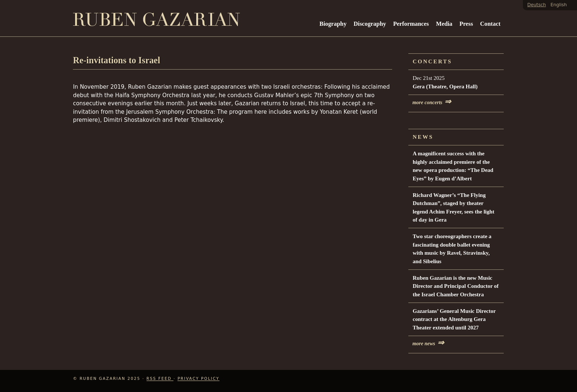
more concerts (432, 103)
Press (466, 24)
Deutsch (537, 5)
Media (444, 24)
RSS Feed (160, 378)
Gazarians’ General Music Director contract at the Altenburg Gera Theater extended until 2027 (454, 319)
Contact (490, 24)
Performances (411, 24)
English (559, 5)
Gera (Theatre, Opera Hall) (445, 86)
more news (428, 344)
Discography (370, 24)
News (423, 137)
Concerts (432, 61)
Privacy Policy (198, 378)
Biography (333, 24)
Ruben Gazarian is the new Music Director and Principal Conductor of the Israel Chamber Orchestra (456, 286)
